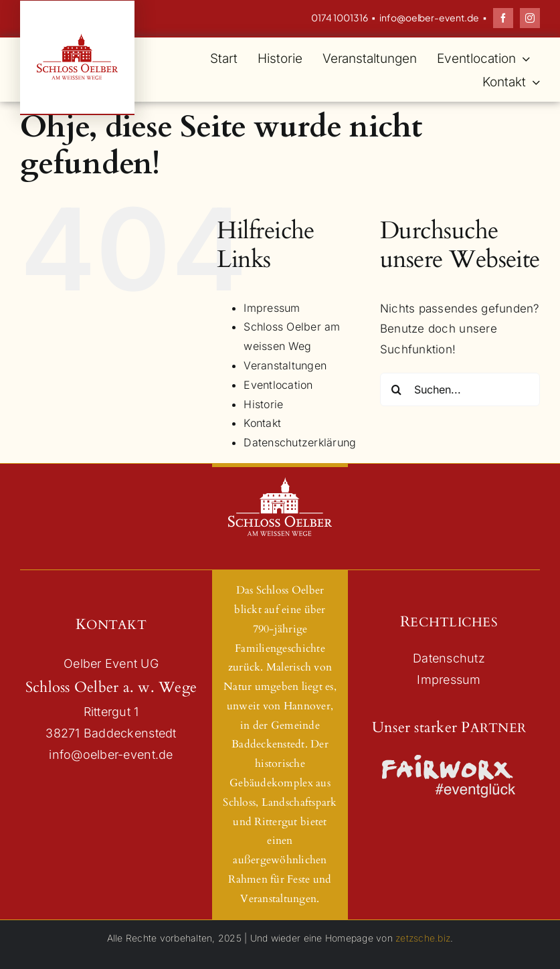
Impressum (272, 308)
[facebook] (503, 18)
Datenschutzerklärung (300, 442)
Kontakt (262, 423)
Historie (263, 404)
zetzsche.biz (423, 938)
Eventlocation (278, 385)
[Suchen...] (460, 389)
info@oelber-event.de (429, 17)
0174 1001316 (340, 17)
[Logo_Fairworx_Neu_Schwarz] (449, 759)
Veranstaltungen (285, 365)
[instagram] (530, 18)
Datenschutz (449, 658)
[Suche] (397, 389)
